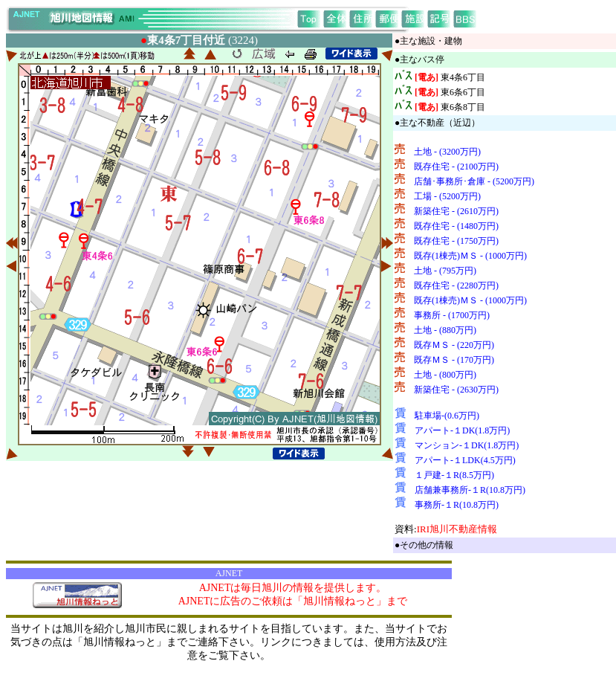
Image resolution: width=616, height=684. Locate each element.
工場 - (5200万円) (447, 196)
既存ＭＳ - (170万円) (454, 360)
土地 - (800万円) (445, 375)
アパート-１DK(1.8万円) (462, 430)
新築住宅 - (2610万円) (456, 211)
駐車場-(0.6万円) (447, 416)
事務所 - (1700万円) (452, 315)
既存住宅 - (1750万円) (456, 241)
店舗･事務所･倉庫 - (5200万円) (474, 181)
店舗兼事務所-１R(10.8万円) (470, 490)
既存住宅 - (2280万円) (456, 285)
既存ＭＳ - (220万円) (454, 345)
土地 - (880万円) (445, 330)
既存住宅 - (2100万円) (456, 167)
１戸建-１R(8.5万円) (454, 475)
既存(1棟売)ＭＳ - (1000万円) (470, 256)
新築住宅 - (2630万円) (456, 390)
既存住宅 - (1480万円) (456, 226)
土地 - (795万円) (445, 271)
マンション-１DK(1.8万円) (467, 445)
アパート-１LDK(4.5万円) (465, 460)
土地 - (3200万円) (447, 152)
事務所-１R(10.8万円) (457, 505)
